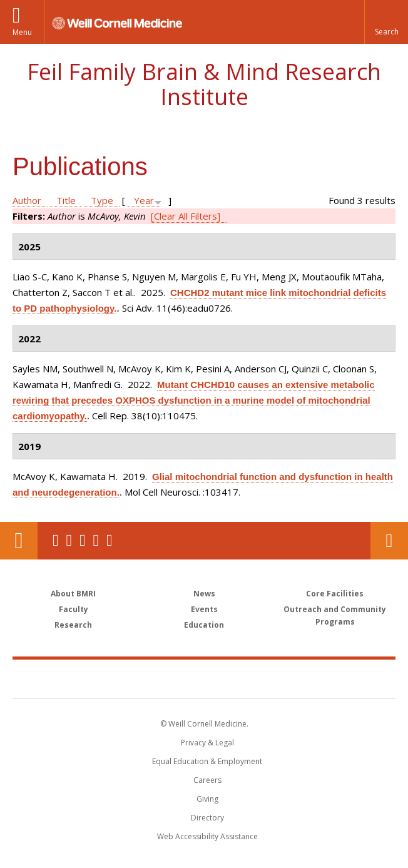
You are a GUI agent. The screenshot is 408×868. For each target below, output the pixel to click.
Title (66, 200)
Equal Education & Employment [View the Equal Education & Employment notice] (207, 761)
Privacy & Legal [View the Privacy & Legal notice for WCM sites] (207, 743)
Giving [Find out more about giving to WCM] (207, 799)
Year (144, 200)
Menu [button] (22, 32)
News (204, 594)
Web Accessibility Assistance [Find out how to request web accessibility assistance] (207, 836)
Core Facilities (335, 594)
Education (204, 625)
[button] (386, 22)
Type (102, 200)
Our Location (19, 541)
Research (73, 625)
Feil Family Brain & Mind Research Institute (204, 84)
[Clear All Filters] (186, 216)
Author (27, 200)
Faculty (74, 609)
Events (204, 609)
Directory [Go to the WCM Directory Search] (207, 818)
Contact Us (389, 541)
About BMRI (73, 594)
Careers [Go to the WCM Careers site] (207, 780)
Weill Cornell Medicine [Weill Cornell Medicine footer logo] (131, 678)
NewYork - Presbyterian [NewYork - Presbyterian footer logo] (290, 678)
